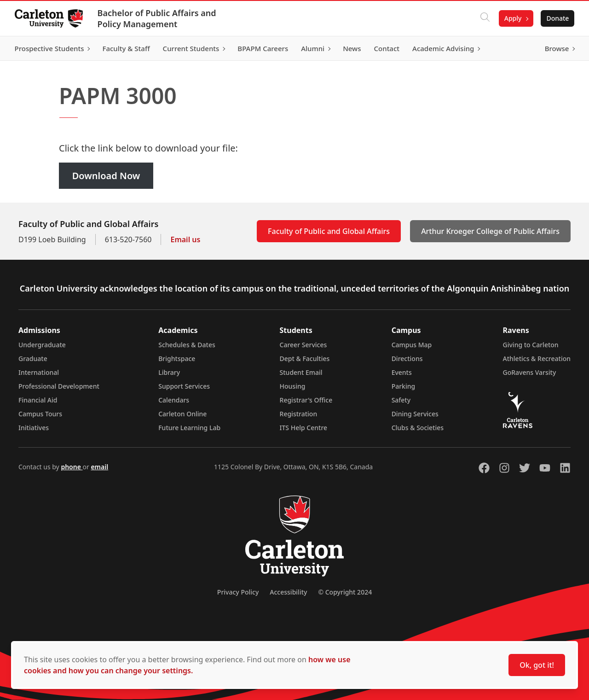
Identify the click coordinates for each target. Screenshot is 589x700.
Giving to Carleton (531, 345)
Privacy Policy (238, 592)
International (39, 372)
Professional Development (59, 386)
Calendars (174, 400)
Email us (185, 239)
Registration (299, 414)
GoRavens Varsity (530, 372)
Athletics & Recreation (537, 359)
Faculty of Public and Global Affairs (329, 231)
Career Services (303, 345)
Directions (407, 359)
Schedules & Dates (187, 345)
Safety (401, 400)
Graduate (33, 359)
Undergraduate (42, 345)
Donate (557, 18)
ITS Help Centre (304, 428)
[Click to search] (485, 18)
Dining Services (415, 414)
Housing (293, 386)
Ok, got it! (537, 665)
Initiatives (34, 428)
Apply (513, 18)
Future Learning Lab (189, 428)
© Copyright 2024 (345, 592)
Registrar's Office (306, 400)
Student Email (301, 372)
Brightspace (177, 359)
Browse (557, 48)
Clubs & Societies (418, 428)
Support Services (184, 386)
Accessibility (288, 592)
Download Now (106, 176)
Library (169, 372)
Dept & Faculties (305, 359)
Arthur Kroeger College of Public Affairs (490, 231)
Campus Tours (40, 414)
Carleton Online (182, 414)
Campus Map (412, 345)
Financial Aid (38, 400)
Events (402, 372)
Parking (404, 386)
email (99, 467)
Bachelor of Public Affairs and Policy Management (157, 18)
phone (72, 467)
